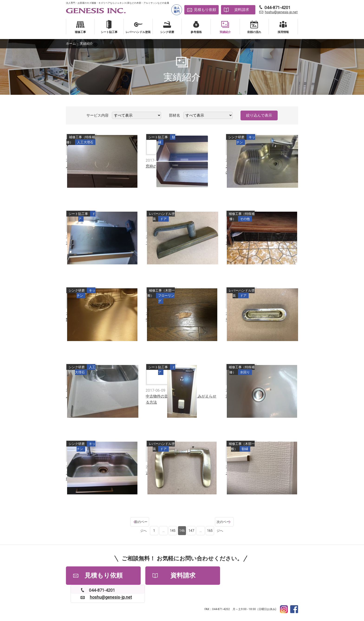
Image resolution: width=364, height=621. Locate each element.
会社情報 (128, 602)
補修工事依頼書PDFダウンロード (244, 602)
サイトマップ (205, 602)
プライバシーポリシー (174, 602)
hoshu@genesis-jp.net (281, 12)
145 (173, 522)
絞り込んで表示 (259, 115)
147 (191, 522)
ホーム (71, 43)
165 (210, 522)
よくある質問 (106, 602)
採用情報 (146, 602)
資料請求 (242, 10)
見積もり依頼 (205, 10)
